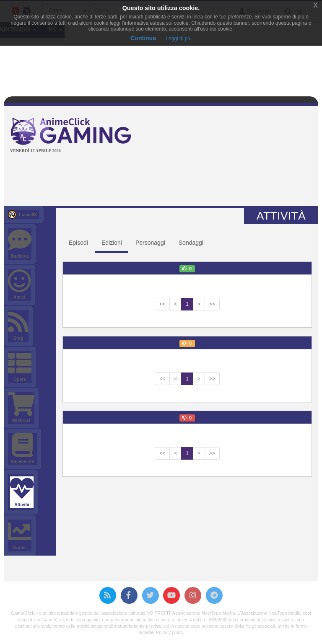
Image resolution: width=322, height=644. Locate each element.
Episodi (78, 243)
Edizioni (112, 243)
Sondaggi (191, 243)
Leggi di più (178, 39)
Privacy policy (169, 632)
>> (212, 304)
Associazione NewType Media (203, 613)
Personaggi (150, 243)
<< (162, 304)
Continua (143, 38)
